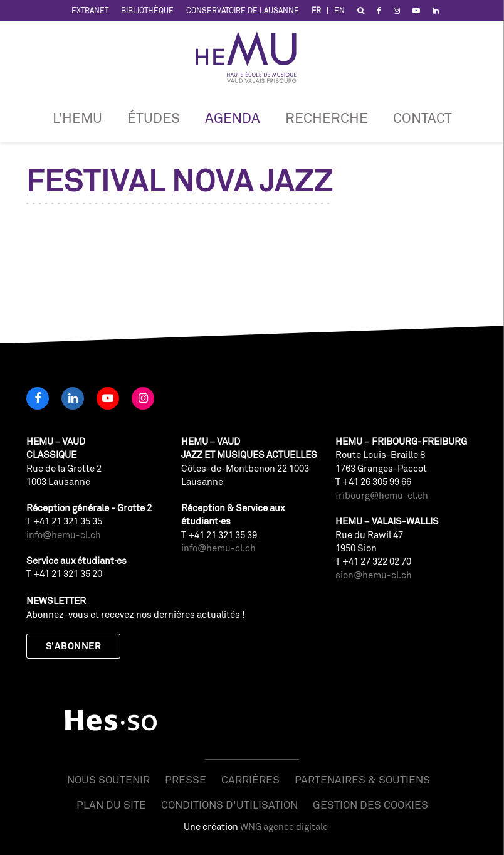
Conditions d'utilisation (229, 805)
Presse (186, 779)
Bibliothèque (147, 10)
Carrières (250, 779)
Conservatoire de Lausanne (243, 10)
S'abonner (73, 646)
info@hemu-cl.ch (64, 535)
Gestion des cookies (370, 805)
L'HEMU (77, 118)
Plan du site (111, 805)
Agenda (233, 118)
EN (339, 10)
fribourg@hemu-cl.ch (382, 495)
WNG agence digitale (284, 826)
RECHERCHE (327, 118)
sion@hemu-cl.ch (374, 575)
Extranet (90, 10)
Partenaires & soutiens (362, 779)
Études (154, 118)
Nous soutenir (108, 779)
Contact (423, 118)
